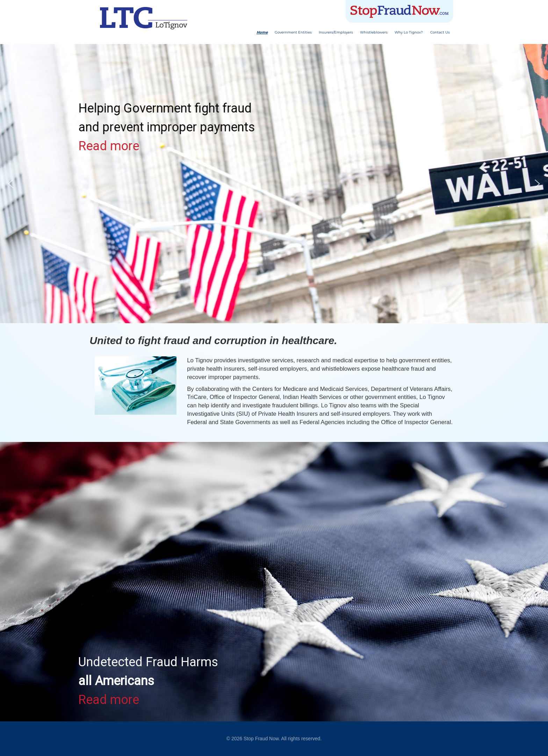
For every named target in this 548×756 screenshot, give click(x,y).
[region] (274, 582)
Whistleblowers (374, 32)
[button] (11, 184)
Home (262, 32)
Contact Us (440, 32)
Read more (109, 146)
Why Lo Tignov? (409, 32)
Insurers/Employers (336, 32)
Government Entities (293, 32)
